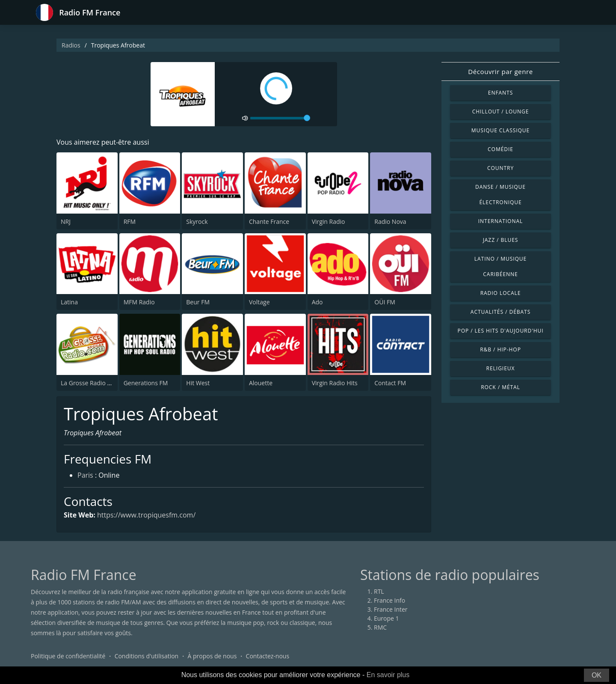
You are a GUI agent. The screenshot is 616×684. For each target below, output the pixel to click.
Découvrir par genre (500, 71)
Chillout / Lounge (501, 112)
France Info (389, 600)
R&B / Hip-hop (500, 349)
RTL (379, 591)
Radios (71, 45)
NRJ (66, 222)
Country (500, 168)
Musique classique (500, 130)
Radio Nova (390, 222)
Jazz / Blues (501, 240)
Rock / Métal (500, 387)
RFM (130, 222)
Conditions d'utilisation (147, 656)
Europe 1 (386, 618)
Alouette (261, 383)
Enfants (500, 93)
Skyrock (197, 222)
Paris (85, 475)
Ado (317, 302)
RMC (380, 627)
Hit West (198, 383)
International (500, 221)
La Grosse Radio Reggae (94, 383)
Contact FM (390, 383)
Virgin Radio (329, 222)
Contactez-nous (268, 656)
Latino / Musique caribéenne (500, 266)
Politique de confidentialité (68, 656)
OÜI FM (385, 302)
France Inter (391, 609)
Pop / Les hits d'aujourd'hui (500, 331)
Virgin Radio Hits (335, 383)
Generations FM (146, 383)
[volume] (280, 118)
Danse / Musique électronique (500, 195)
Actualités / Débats (500, 312)
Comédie (500, 149)
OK (597, 675)
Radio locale (501, 293)
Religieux (501, 368)
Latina (69, 302)
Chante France (269, 222)
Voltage (259, 302)
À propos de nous (212, 656)
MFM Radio (139, 302)
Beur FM (198, 302)
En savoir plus (388, 675)
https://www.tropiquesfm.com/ (146, 515)
